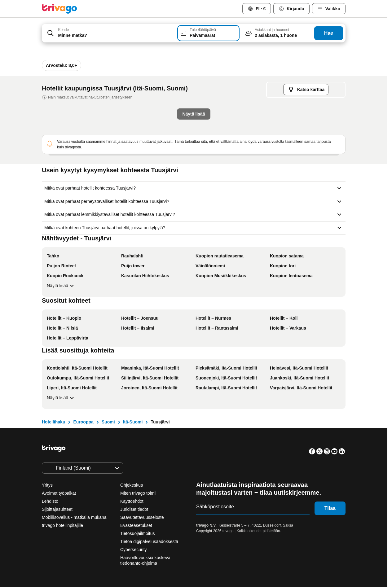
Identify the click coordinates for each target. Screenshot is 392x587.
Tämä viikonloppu (220, 168)
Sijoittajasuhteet (57, 509)
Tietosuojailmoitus (138, 533)
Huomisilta (172, 168)
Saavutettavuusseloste (142, 517)
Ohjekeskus (132, 485)
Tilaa (330, 508)
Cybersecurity (134, 550)
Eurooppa (83, 422)
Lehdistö (50, 501)
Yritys (47, 485)
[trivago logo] (59, 9)
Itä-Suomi (133, 422)
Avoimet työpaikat (59, 493)
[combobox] (109, 33)
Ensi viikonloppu (273, 168)
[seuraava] (298, 57)
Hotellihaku (53, 422)
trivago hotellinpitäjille (62, 525)
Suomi (108, 422)
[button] (109, 33)
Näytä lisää (61, 286)
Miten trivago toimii (138, 493)
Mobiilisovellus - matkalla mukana (74, 517)
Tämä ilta (133, 168)
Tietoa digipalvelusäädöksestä (149, 541)
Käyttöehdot (132, 501)
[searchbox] (115, 35)
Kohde (63, 30)
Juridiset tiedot (134, 509)
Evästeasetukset (137, 525)
